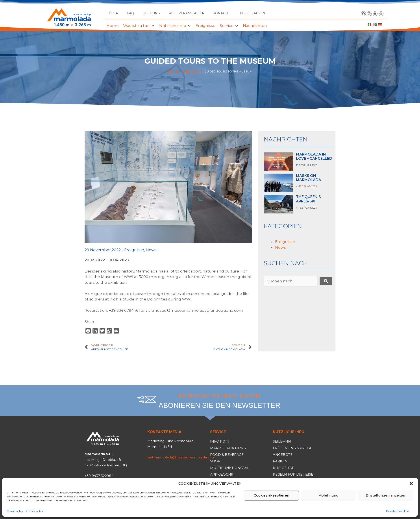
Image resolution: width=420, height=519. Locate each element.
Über (114, 13)
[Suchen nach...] (291, 281)
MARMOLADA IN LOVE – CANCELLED (314, 156)
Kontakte (222, 13)
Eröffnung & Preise (292, 448)
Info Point (221, 441)
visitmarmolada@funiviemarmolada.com (181, 457)
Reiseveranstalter (187, 13)
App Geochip (222, 474)
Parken (280, 461)
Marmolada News (228, 448)
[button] (411, 484)
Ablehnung (329, 495)
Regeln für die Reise (293, 474)
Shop (215, 461)
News (151, 250)
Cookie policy (15, 511)
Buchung (151, 13)
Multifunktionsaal (230, 468)
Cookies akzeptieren (271, 495)
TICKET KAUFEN (252, 13)
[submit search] (326, 281)
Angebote (283, 455)
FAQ (130, 13)
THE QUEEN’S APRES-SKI (308, 199)
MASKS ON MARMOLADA (309, 178)
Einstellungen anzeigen (386, 495)
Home (173, 71)
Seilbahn (282, 441)
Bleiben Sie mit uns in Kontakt (220, 396)
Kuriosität (283, 468)
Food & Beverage (227, 455)
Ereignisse (191, 71)
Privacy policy (34, 511)
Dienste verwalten (398, 511)
